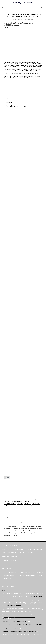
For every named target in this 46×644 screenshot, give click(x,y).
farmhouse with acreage (17, 501)
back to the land (8, 499)
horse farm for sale (35, 506)
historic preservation (9, 506)
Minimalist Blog (28, 642)
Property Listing (9, 105)
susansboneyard (30, 19)
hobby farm (19, 506)
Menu (42, 7)
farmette (7, 501)
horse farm (26, 506)
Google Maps (8, 104)
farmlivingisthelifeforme (10, 503)
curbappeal (35, 499)
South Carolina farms (9, 510)
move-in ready (15, 508)
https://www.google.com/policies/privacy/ (12, 605)
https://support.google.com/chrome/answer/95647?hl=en (16, 614)
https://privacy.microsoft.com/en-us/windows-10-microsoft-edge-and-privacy (20, 632)
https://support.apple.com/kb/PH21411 (12, 629)
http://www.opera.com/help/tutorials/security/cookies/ (15, 621)
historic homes (36, 503)
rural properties (24, 508)
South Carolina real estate (22, 510)
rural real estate (33, 508)
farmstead (20, 503)
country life (17, 499)
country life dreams (26, 499)
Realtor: (16, 107)
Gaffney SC (27, 503)
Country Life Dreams (23, 3)
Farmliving (27, 501)
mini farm (7, 508)
